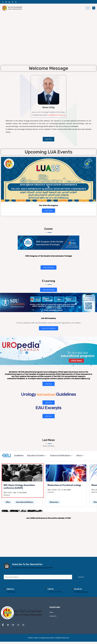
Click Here (49, 384)
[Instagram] (16, 2)
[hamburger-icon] (88, 8)
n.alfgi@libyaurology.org (57, 115)
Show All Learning (49, 290)
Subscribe (81, 577)
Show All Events (48, 267)
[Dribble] (13, 2)
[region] (48, 40)
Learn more (48, 211)
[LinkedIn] (9, 2)
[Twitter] (6, 2)
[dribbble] (18, 625)
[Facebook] (3, 2)
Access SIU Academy (49, 328)
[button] (3, 40)
